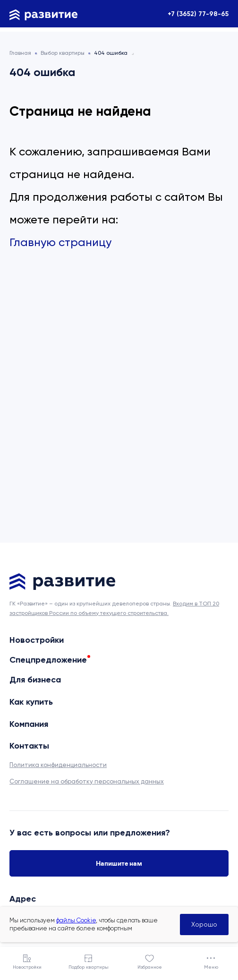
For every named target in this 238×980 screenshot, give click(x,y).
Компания (29, 724)
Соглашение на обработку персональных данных (87, 781)
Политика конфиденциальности (58, 765)
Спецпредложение (48, 660)
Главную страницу (60, 242)
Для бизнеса (35, 680)
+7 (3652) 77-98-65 (198, 14)
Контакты (29, 746)
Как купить (31, 702)
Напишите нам (119, 863)
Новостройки (37, 640)
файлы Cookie (76, 920)
